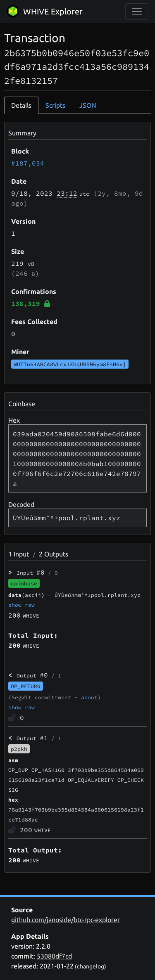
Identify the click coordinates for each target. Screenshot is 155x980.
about (89, 697)
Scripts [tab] (55, 105)
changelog (91, 966)
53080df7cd (54, 956)
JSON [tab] (88, 105)
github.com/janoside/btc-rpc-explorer (66, 920)
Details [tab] (21, 105)
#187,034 (28, 163)
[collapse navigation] (137, 12)
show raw (21, 605)
